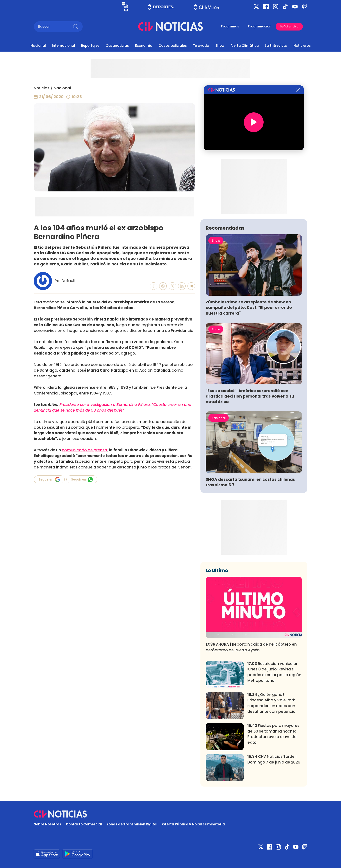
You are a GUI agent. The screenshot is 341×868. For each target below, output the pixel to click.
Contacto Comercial (84, 824)
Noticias (42, 88)
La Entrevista (276, 46)
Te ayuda (201, 46)
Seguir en (49, 479)
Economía (144, 46)
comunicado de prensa (84, 450)
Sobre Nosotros (47, 824)
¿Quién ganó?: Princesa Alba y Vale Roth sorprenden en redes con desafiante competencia (271, 703)
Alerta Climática (245, 46)
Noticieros (302, 46)
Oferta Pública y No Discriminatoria (193, 824)
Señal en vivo (289, 26)
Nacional (38, 46)
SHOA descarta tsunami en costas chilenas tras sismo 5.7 (250, 482)
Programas (230, 26)
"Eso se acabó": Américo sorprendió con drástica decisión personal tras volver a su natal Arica (250, 396)
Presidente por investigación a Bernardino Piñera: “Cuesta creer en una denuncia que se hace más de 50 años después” (112, 407)
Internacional (63, 46)
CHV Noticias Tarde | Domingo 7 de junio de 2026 (274, 759)
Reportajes (90, 46)
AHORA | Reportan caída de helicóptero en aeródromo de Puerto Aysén (251, 647)
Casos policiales (173, 46)
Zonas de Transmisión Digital (132, 824)
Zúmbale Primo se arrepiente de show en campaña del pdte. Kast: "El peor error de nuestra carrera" (249, 307)
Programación (260, 26)
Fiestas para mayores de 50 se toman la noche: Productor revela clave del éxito (273, 734)
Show (220, 46)
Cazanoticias (117, 46)
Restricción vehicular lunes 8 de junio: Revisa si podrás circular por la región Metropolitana (274, 672)
